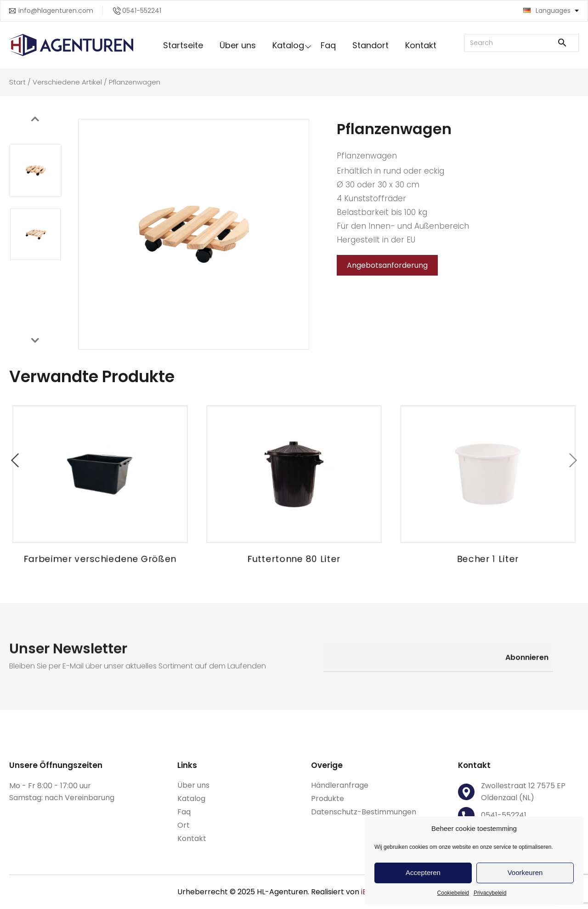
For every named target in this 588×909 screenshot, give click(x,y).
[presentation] (35, 119)
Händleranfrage (340, 785)
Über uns (238, 45)
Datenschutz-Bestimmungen (364, 812)
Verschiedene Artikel (67, 82)
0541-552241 (142, 11)
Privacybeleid (490, 893)
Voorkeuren (525, 872)
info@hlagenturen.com (56, 11)
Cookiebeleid (453, 893)
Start (17, 82)
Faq (328, 45)
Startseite (183, 45)
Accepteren (423, 872)
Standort (370, 45)
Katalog (288, 45)
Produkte (328, 799)
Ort (184, 825)
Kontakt (421, 45)
